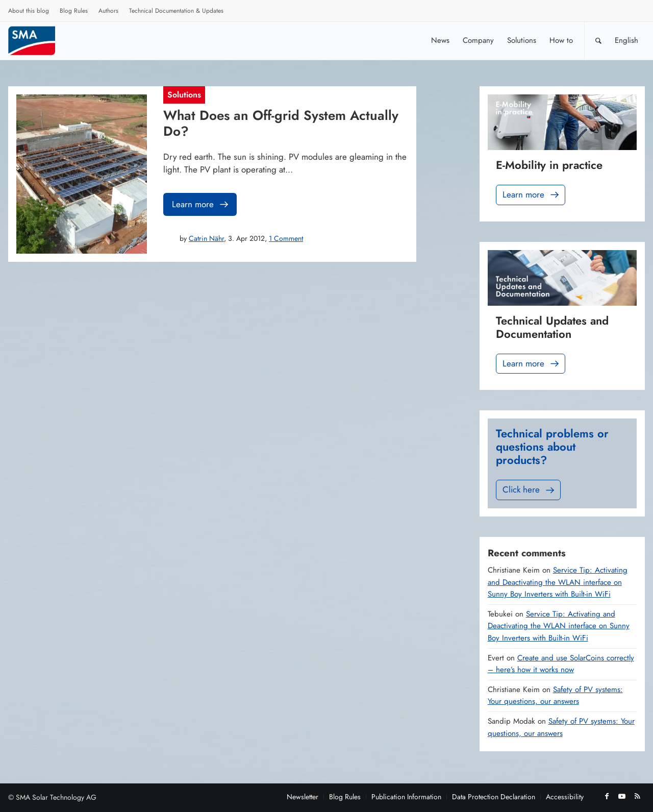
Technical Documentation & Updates (176, 11)
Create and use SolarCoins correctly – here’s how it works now (561, 664)
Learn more (201, 204)
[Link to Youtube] (622, 796)
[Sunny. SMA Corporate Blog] (39, 41)
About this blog (29, 11)
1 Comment (286, 238)
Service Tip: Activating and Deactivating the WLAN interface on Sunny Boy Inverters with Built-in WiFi (558, 582)
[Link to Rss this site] (637, 796)
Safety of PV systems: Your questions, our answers (555, 696)
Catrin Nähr (206, 238)
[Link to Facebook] (607, 796)
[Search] (598, 41)
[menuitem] (29, 12)
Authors (108, 11)
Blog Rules (74, 11)
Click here (529, 490)
